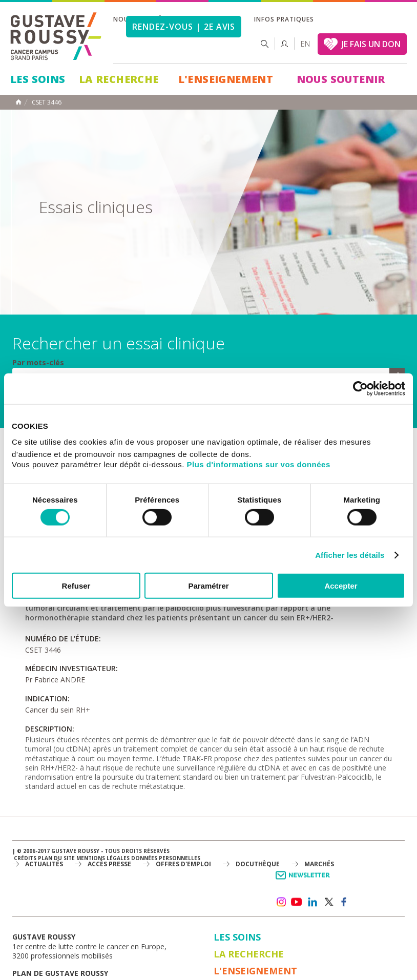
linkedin (312, 902)
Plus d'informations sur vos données (259, 464)
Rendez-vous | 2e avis (184, 27)
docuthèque (258, 864)
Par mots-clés (38, 363)
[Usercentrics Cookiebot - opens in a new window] (360, 388)
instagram (281, 902)
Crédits (25, 858)
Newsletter (305, 880)
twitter (328, 902)
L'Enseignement (226, 79)
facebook (344, 902)
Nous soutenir (341, 79)
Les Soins (38, 79)
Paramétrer (208, 586)
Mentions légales (103, 858)
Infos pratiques (284, 19)
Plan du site (56, 858)
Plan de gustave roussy (60, 973)
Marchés (319, 864)
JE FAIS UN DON (371, 44)
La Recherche (119, 79)
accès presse (109, 864)
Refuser (76, 586)
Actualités (44, 864)
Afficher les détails (350, 555)
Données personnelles (166, 858)
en (305, 44)
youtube (297, 902)
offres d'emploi (183, 864)
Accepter (341, 586)
